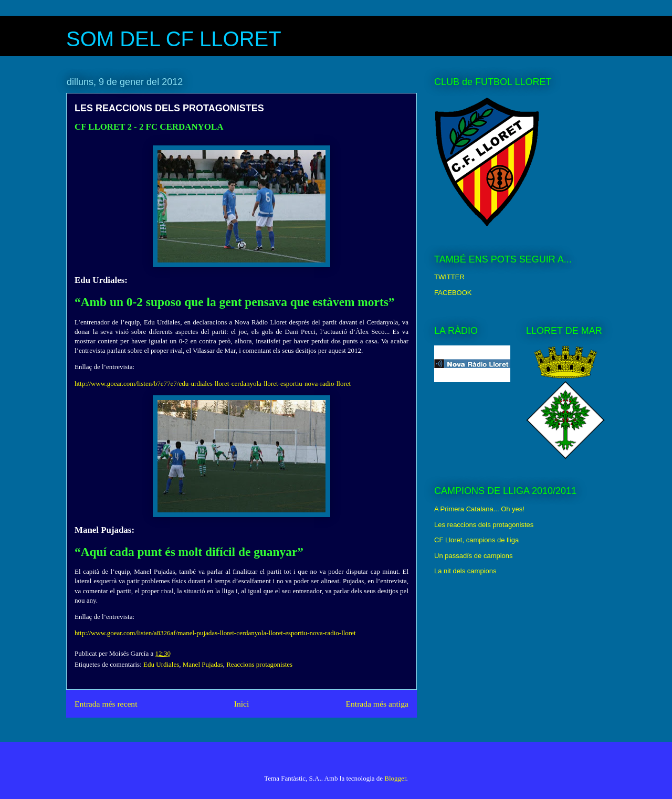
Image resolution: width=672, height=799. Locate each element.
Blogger (395, 778)
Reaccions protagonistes (259, 664)
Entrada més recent (106, 704)
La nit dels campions (465, 571)
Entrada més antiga (377, 704)
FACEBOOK (453, 293)
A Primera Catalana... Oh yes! (479, 509)
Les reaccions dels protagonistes (484, 525)
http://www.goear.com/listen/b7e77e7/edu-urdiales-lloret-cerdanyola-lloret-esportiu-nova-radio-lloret (213, 383)
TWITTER (449, 277)
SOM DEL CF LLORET (174, 39)
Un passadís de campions (474, 556)
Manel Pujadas (203, 664)
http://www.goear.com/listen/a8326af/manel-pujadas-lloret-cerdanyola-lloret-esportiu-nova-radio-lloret (215, 633)
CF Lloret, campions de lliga (476, 540)
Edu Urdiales (161, 664)
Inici (242, 704)
